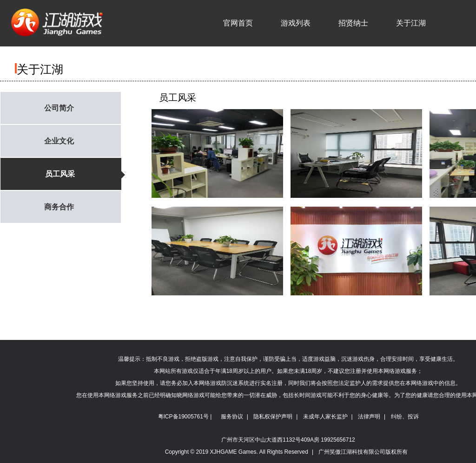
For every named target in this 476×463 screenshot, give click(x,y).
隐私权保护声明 (273, 417)
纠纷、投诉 (405, 417)
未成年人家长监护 (325, 417)
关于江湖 (411, 23)
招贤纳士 (353, 23)
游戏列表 (296, 23)
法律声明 (369, 417)
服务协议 (232, 417)
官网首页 (238, 23)
